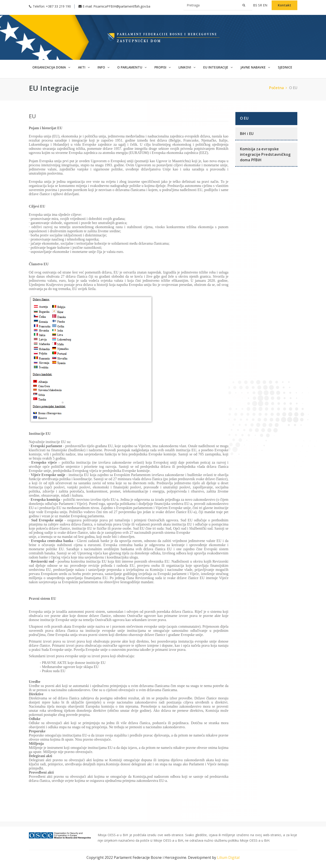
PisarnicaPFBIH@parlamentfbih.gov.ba (122, 6)
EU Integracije (218, 67)
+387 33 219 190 (58, 6)
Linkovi (187, 67)
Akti (84, 67)
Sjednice (285, 67)
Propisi (163, 67)
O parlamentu (132, 67)
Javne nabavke (255, 67)
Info (103, 67)
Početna (279, 88)
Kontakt (284, 5)
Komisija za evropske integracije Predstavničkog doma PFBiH (265, 154)
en (266, 5)
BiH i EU (247, 134)
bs (256, 5)
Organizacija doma (51, 67)
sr (261, 5)
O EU (293, 88)
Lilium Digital (228, 857)
